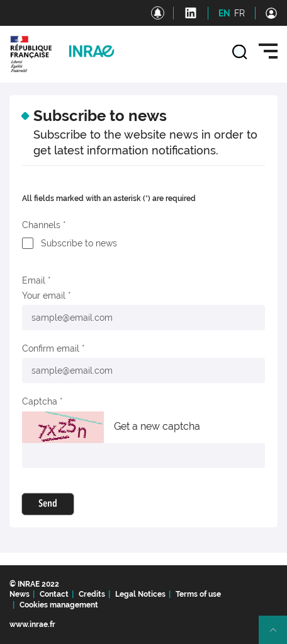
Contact (54, 594)
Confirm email (51, 348)
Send (48, 504)
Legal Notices (140, 594)
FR (239, 13)
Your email (44, 296)
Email (34, 280)
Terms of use (198, 594)
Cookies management (59, 605)
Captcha (40, 401)
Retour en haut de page (278, 635)
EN (224, 13)
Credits (92, 594)
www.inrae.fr (32, 624)
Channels (41, 225)
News (20, 594)
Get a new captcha (157, 426)
